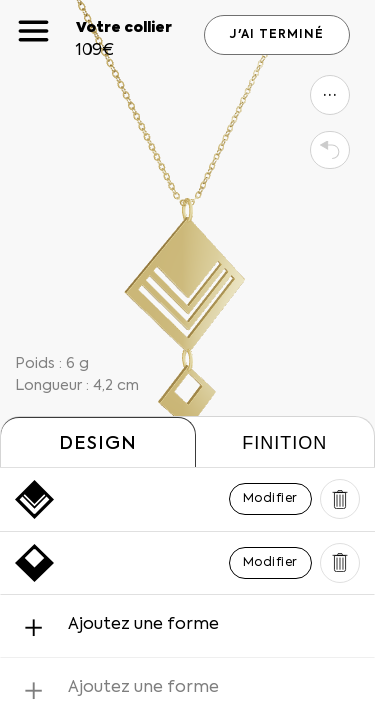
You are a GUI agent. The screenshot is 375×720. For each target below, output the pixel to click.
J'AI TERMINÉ (277, 35)
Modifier (270, 499)
